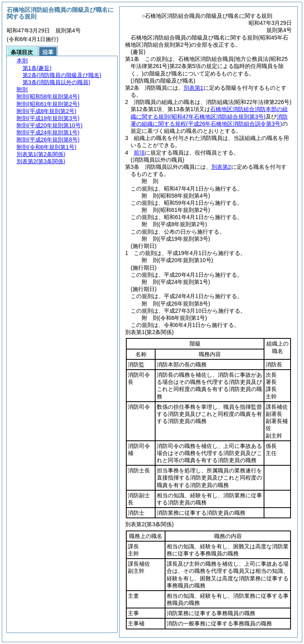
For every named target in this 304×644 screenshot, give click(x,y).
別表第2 (221, 167)
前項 (139, 153)
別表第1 (194, 88)
